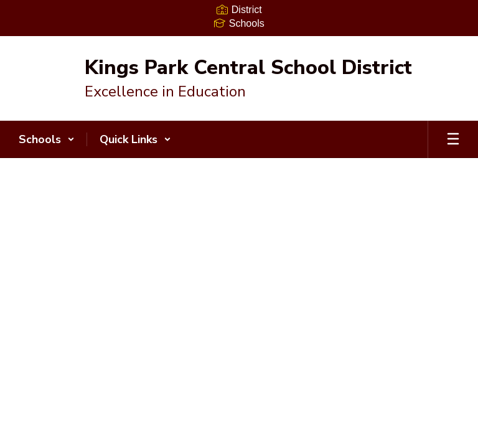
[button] (47, 139)
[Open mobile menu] (453, 139)
